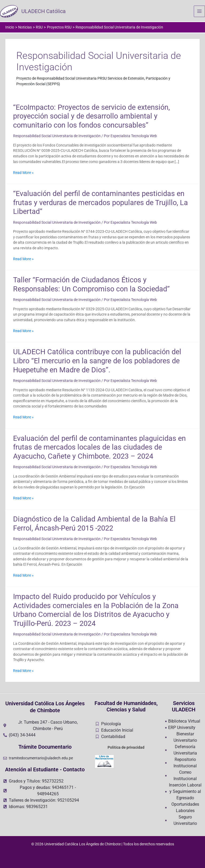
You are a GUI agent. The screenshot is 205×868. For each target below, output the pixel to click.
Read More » (23, 173)
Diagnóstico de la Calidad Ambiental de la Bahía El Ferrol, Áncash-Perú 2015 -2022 (94, 524)
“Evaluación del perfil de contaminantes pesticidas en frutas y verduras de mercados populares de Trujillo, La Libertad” (100, 203)
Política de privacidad (126, 747)
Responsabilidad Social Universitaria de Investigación (57, 137)
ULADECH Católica (45, 12)
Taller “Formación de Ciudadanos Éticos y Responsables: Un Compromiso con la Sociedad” (91, 285)
